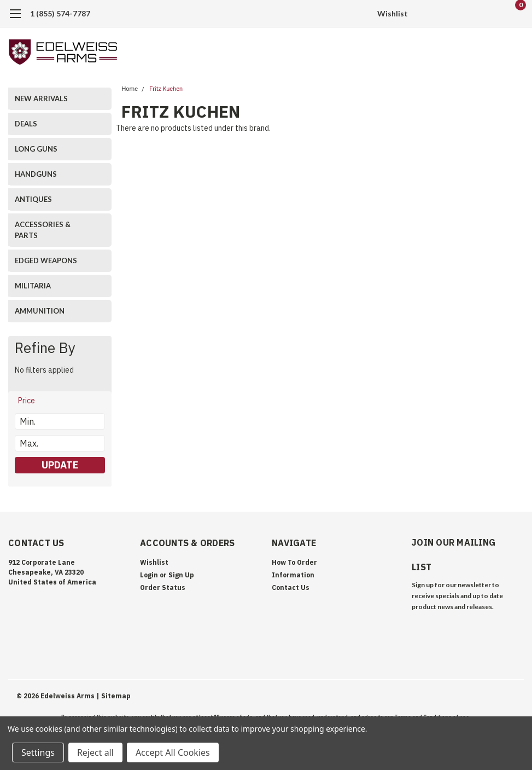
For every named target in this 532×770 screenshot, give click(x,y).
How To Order (294, 562)
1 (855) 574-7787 (60, 13)
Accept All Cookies (173, 752)
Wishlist (393, 13)
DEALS (26, 124)
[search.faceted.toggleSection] (32, 401)
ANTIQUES (33, 199)
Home (130, 89)
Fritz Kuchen (166, 89)
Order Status (163, 587)
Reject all (95, 752)
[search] (460, 14)
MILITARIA (33, 286)
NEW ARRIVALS (41, 99)
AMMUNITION (40, 311)
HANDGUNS (36, 174)
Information (293, 575)
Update (60, 465)
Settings (38, 752)
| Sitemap (113, 696)
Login (149, 575)
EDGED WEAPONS (46, 260)
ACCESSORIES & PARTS (43, 230)
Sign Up (181, 575)
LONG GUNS (36, 149)
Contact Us (291, 587)
